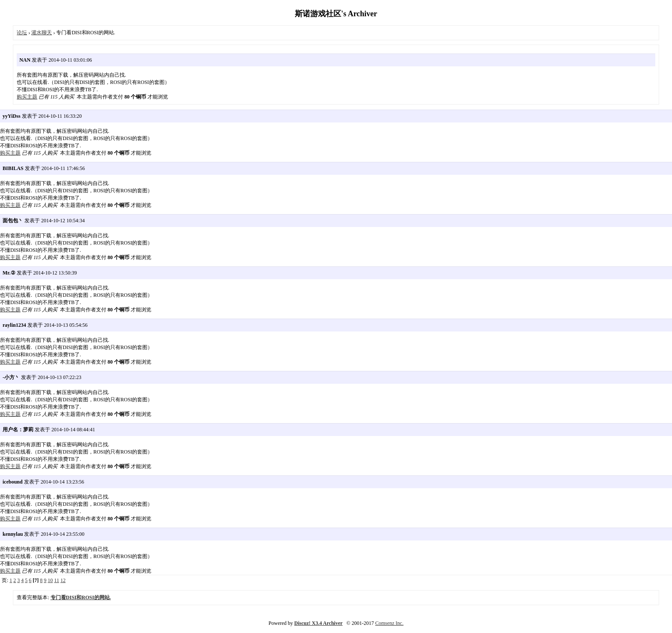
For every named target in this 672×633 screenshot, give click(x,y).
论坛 (22, 33)
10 (50, 580)
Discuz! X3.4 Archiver (319, 623)
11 (57, 580)
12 (63, 580)
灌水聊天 (42, 33)
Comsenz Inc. (389, 623)
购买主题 (27, 97)
